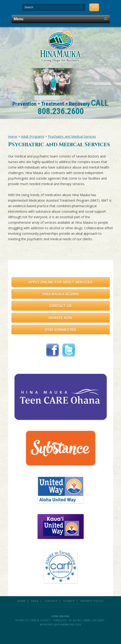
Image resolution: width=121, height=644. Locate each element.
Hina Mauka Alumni (60, 294)
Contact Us (60, 306)
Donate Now (60, 318)
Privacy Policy (92, 601)
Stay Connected (60, 330)
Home (13, 136)
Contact (51, 601)
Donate (69, 601)
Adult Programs (33, 136)
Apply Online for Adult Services (60, 282)
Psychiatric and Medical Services (72, 136)
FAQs (35, 601)
